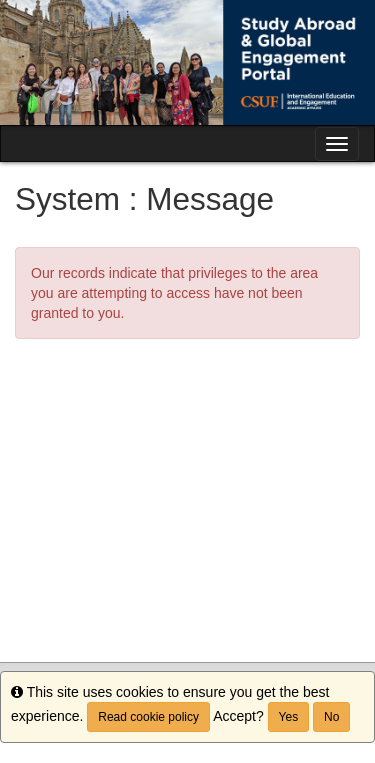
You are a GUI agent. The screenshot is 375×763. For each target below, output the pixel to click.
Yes (289, 717)
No (331, 717)
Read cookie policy (148, 717)
